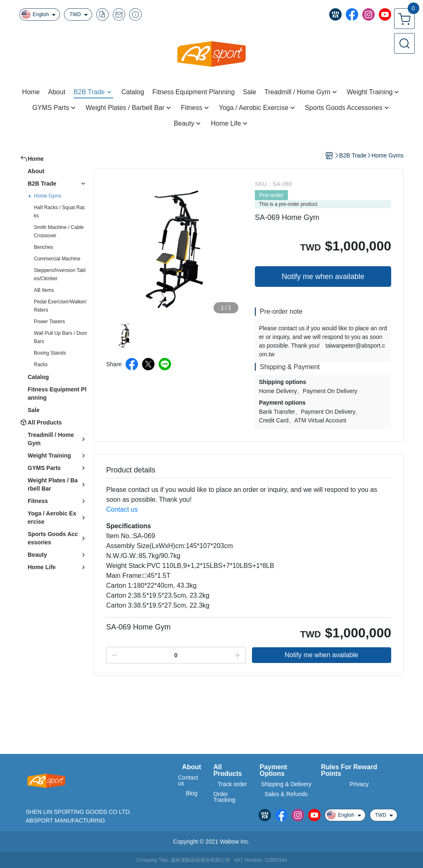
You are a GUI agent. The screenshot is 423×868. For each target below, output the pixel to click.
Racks (41, 365)
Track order (232, 784)
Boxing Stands (50, 353)
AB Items (44, 290)
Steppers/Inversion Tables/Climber (60, 274)
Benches (44, 247)
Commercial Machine (57, 259)
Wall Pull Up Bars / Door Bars (61, 337)
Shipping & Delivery (286, 784)
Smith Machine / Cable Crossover (59, 231)
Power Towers (49, 322)
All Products (227, 770)
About (192, 767)
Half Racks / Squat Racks (59, 212)
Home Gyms (48, 196)
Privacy (359, 784)
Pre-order (271, 195)
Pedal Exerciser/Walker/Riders (60, 306)
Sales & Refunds (286, 794)
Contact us (122, 509)
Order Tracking (224, 797)
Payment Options (273, 770)
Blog (192, 793)
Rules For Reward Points (349, 770)
